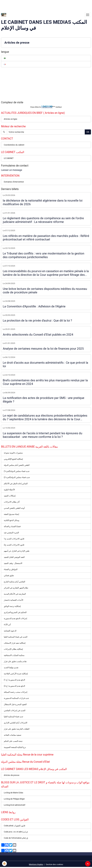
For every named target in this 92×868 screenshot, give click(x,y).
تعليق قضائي (9, 575)
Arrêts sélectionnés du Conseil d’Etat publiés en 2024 (38, 335)
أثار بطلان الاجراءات (12, 502)
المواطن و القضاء (11, 569)
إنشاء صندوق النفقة (11, 514)
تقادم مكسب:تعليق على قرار (15, 661)
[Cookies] (5, 864)
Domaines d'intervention (14, 182)
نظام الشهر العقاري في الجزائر (16, 588)
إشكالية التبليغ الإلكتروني (13, 459)
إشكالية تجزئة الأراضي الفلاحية (16, 674)
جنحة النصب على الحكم (13, 741)
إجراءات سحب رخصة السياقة (16, 692)
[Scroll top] (88, 864)
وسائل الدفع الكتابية (12, 520)
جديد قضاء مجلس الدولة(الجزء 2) (17, 477)
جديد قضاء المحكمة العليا (14, 717)
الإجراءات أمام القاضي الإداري (16, 723)
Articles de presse (17, 43)
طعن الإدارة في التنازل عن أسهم (17, 551)
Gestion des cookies (54, 864)
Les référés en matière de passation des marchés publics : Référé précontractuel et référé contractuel (46, 238)
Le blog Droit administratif (15, 805)
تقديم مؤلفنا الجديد (11, 668)
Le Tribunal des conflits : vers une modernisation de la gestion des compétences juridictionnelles (43, 255)
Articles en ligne (11, 119)
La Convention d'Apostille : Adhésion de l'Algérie (34, 306)
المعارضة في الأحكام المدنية (15, 594)
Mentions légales (36, 864)
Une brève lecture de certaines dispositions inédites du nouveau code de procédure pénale (45, 291)
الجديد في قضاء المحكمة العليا (16, 637)
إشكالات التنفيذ (10, 496)
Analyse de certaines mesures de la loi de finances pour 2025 (43, 349)
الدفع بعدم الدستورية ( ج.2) (14, 686)
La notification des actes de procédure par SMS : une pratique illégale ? (44, 400)
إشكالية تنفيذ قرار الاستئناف (15, 643)
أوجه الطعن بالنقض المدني (14, 508)
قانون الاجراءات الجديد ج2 (14, 545)
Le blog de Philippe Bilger (14, 799)
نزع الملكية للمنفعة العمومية (15, 747)
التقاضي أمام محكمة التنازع (14, 582)
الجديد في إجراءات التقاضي (15, 710)
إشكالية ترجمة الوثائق (12, 606)
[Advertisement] (39, 5)
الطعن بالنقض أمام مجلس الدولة (17, 465)
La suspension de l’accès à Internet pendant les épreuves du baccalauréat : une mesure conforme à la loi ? (42, 435)
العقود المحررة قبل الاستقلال (15, 704)
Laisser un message (12, 170)
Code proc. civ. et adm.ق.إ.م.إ (16, 832)
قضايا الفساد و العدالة (12, 526)
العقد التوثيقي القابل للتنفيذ (14, 557)
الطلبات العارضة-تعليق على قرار (17, 729)
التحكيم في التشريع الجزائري (15, 612)
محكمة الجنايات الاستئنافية (14, 655)
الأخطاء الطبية (9, 490)
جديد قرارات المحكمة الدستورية (16, 698)
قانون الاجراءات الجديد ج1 (14, 539)
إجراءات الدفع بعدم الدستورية (15, 618)
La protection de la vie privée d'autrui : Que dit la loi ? (37, 321)
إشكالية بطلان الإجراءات (13, 649)
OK (88, 132)
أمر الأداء (7, 625)
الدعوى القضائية (10, 631)
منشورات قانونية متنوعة (13, 453)
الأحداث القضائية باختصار (14, 600)
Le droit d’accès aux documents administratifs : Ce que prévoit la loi (45, 364)
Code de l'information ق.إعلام (16, 838)
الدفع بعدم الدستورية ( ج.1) (14, 680)
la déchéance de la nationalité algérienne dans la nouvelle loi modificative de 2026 (43, 202)
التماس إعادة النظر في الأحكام (16, 484)
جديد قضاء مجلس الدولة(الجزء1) (17, 471)
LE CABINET (9, 158)
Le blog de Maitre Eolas (14, 793)
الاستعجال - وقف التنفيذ (13, 563)
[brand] (4, 15)
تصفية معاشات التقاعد (13, 735)
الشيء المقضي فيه (11, 533)
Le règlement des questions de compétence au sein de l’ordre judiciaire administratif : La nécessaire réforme (43, 220)
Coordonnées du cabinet (14, 145)
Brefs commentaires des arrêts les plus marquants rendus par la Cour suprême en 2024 (45, 382)
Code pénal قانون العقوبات (15, 826)
